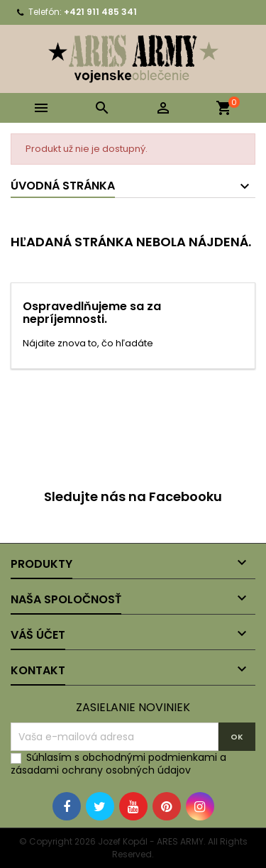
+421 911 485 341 (100, 12)
